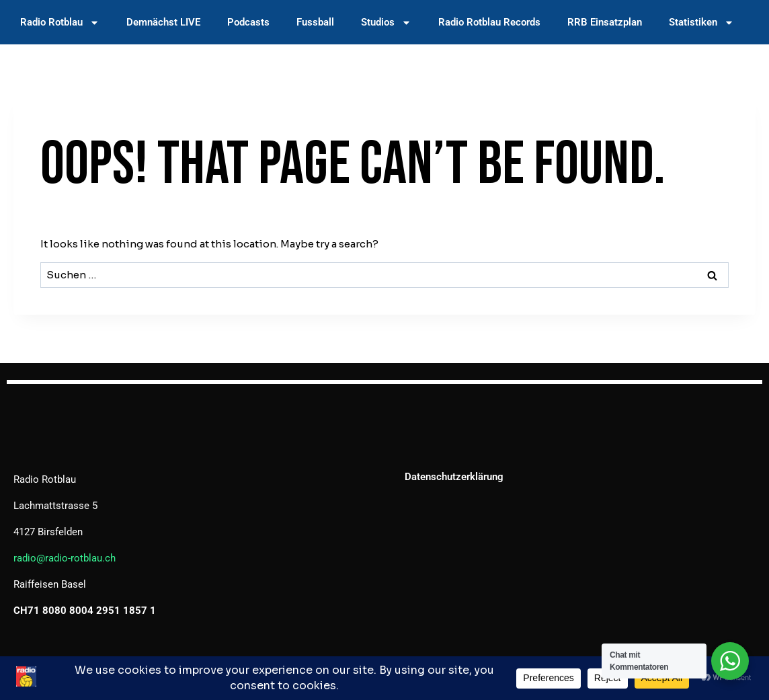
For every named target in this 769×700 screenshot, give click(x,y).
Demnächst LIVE (163, 22)
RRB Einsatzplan (605, 22)
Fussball (315, 22)
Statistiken (701, 23)
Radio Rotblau (60, 23)
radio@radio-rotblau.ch (65, 558)
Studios (386, 23)
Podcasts (248, 22)
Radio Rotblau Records (489, 22)
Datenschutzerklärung (454, 477)
